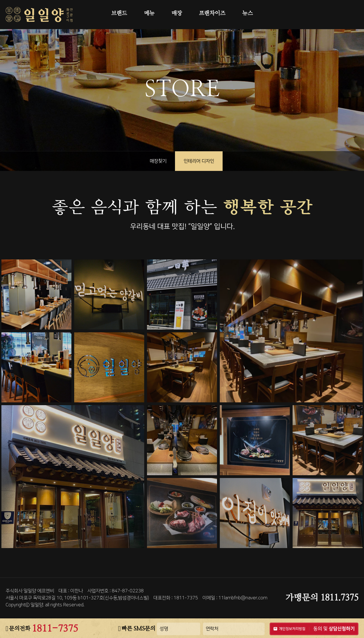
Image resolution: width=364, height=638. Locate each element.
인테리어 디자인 (199, 161)
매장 (177, 13)
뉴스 (248, 13)
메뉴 (149, 13)
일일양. (37, 605)
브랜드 (119, 13)
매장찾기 (158, 161)
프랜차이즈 (212, 13)
